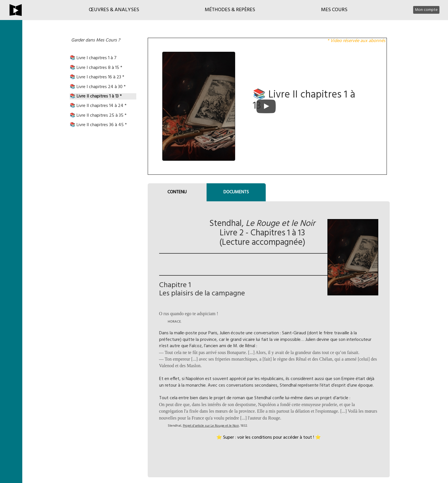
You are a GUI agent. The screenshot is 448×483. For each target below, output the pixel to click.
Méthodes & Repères (230, 10)
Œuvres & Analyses (114, 10)
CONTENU (177, 192)
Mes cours (334, 10)
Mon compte (426, 10)
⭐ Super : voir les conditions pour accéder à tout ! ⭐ (269, 438)
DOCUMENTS (236, 192)
